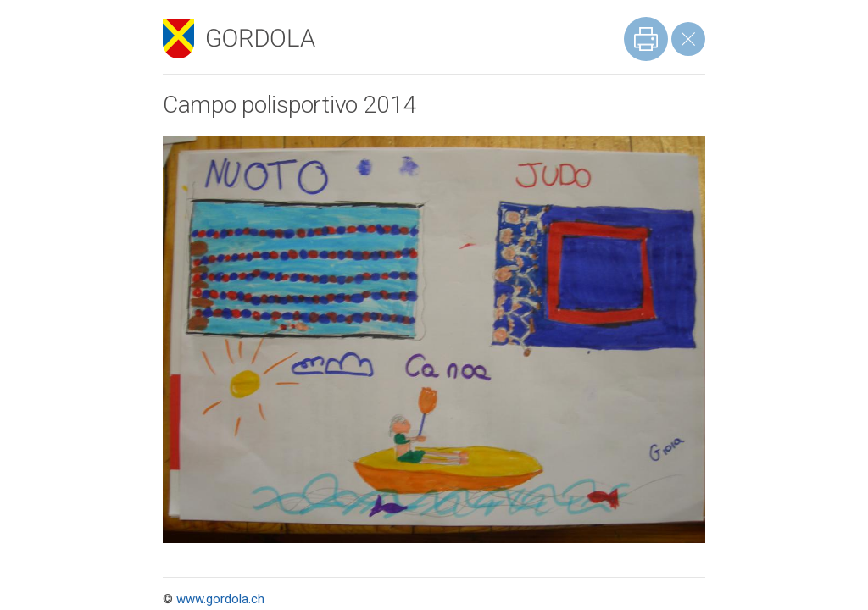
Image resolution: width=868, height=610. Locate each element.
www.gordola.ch (220, 599)
